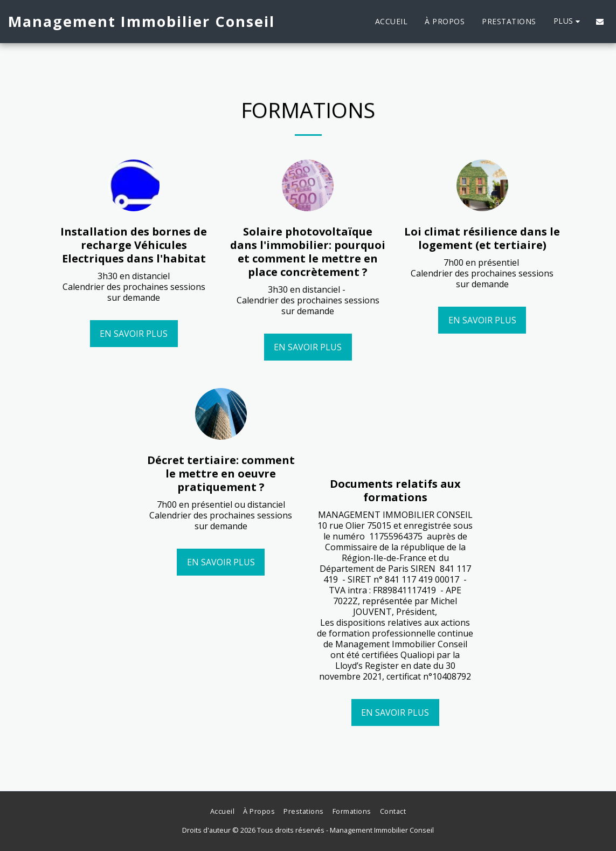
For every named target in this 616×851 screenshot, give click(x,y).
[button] (600, 22)
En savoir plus (134, 334)
